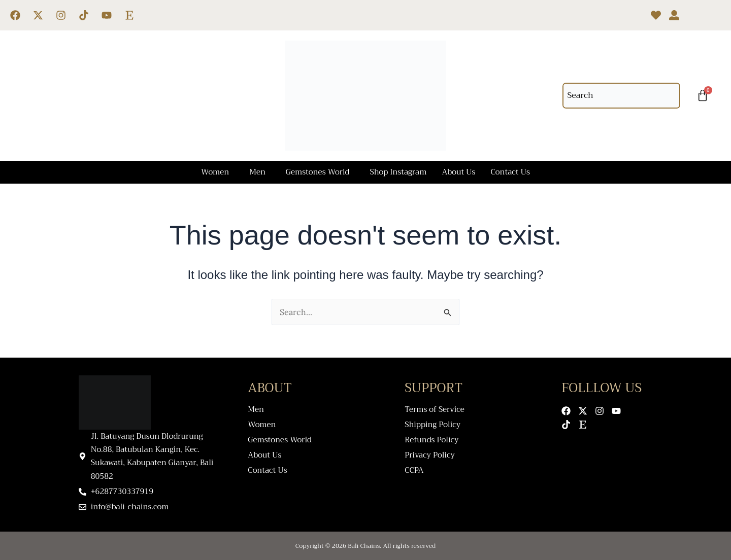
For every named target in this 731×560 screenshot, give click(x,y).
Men (257, 172)
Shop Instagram (398, 172)
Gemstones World (318, 172)
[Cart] (703, 96)
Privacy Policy (430, 455)
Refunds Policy (431, 440)
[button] (218, 172)
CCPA (414, 470)
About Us (458, 172)
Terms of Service (435, 410)
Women (215, 172)
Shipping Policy (433, 425)
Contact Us (510, 172)
